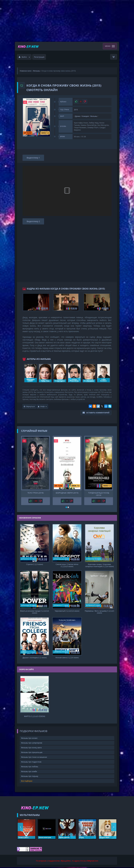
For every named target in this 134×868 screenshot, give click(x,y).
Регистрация (39, 57)
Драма (78, 116)
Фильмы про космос (29, 739)
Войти (24, 57)
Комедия (85, 116)
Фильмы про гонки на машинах (34, 758)
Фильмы (94, 116)
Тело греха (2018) (36, 493)
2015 (76, 110)
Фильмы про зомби (29, 772)
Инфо (42, 406)
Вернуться (29, 406)
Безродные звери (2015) (67, 493)
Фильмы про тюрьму (30, 777)
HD (25, 102)
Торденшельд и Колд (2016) (99, 494)
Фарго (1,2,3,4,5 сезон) (35, 717)
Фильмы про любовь (30, 768)
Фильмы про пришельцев (32, 753)
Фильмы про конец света (31, 749)
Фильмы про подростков (31, 763)
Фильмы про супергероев (32, 744)
